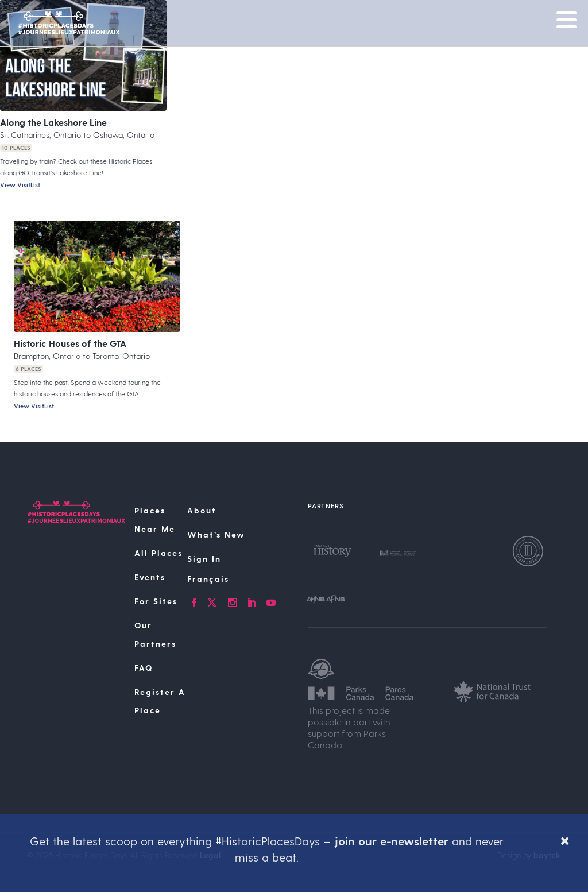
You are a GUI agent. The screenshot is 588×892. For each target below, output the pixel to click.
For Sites (156, 601)
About (202, 510)
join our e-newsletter (391, 841)
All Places (158, 553)
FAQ (144, 668)
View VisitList (20, 185)
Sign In (204, 559)
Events (150, 577)
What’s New (216, 534)
